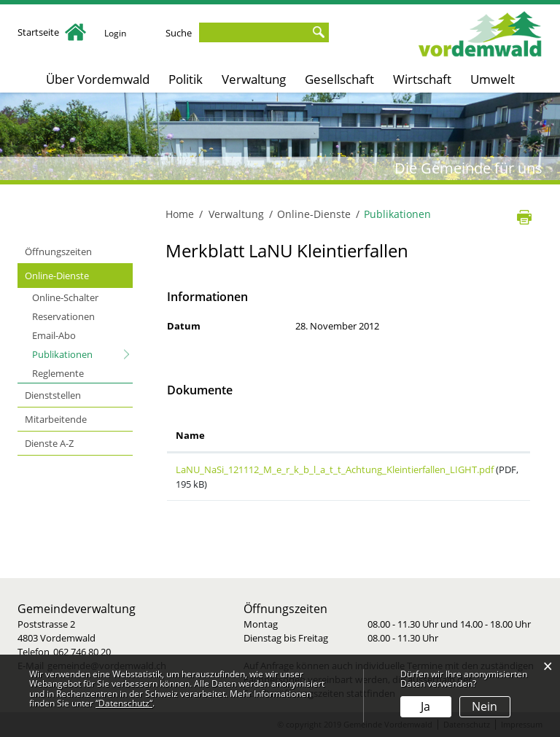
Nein (485, 706)
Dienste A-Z (49, 443)
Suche (182, 33)
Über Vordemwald (98, 79)
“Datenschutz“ (124, 703)
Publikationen (82, 354)
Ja (425, 706)
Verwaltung (254, 79)
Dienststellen (53, 395)
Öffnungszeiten (58, 251)
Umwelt (493, 79)
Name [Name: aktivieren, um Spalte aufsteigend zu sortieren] (190, 435)
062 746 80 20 (82, 652)
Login (116, 33)
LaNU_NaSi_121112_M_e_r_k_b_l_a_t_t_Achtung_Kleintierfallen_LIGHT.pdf (335, 469)
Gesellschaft (339, 79)
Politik (186, 79)
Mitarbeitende (56, 419)
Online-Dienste (57, 276)
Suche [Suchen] (321, 32)
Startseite (52, 32)
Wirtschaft (422, 79)
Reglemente (58, 373)
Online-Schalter (65, 297)
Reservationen (63, 316)
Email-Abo (54, 335)
